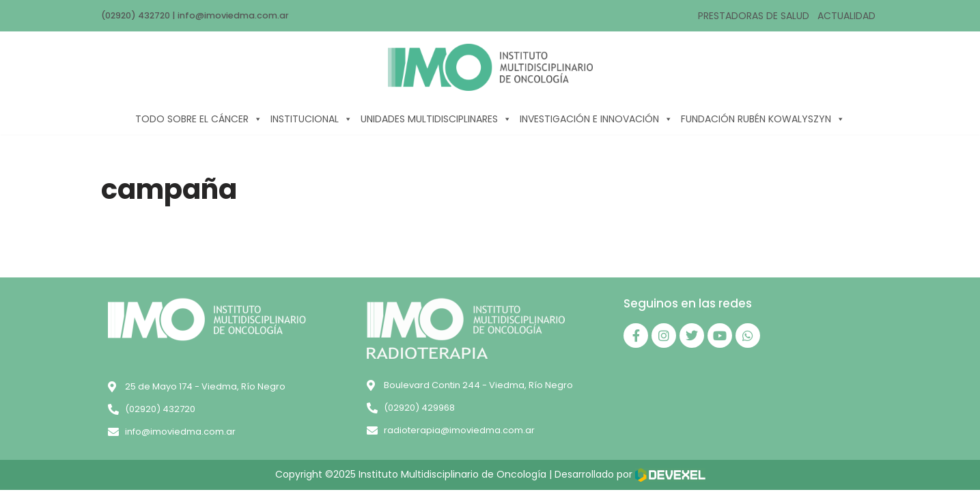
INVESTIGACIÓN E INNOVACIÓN (596, 119)
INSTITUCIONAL (311, 119)
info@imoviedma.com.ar (236, 15)
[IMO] (490, 67)
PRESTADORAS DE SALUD (754, 16)
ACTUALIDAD (846, 16)
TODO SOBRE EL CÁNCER (199, 119)
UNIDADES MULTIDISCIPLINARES (436, 119)
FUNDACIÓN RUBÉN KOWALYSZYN (763, 119)
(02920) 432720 (137, 15)
